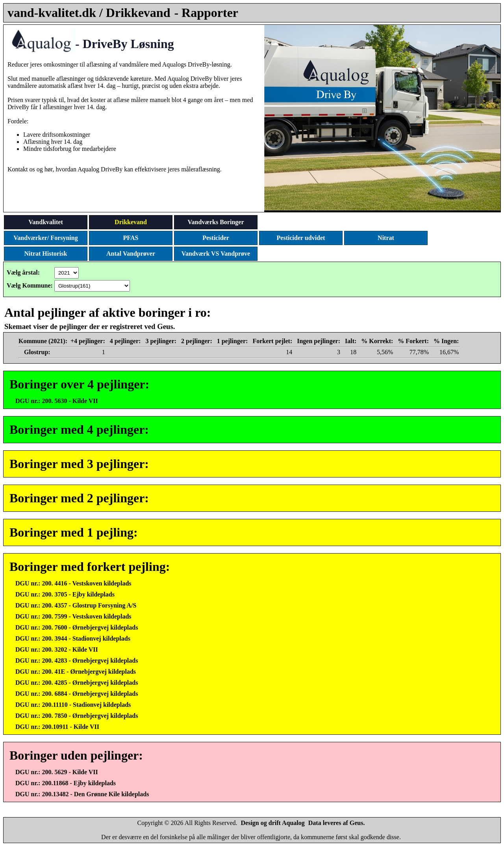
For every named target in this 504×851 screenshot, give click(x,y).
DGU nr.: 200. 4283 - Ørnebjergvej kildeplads (77, 661)
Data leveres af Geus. (337, 823)
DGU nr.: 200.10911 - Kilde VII (57, 727)
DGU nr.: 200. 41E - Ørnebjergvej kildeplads (76, 672)
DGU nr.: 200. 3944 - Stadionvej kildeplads (73, 638)
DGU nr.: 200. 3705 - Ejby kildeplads (65, 594)
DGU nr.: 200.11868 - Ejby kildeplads (66, 783)
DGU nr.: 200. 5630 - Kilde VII (57, 401)
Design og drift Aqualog (273, 823)
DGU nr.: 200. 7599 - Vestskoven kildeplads (73, 616)
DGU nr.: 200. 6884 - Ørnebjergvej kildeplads (77, 694)
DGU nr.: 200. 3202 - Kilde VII (57, 649)
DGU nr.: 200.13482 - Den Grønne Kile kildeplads (82, 794)
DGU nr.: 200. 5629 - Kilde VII (57, 772)
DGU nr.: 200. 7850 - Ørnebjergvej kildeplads (77, 716)
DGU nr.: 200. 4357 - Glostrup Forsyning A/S (76, 605)
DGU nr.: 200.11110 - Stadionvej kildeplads (73, 705)
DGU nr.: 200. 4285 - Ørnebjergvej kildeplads (77, 683)
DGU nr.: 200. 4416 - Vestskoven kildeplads (73, 583)
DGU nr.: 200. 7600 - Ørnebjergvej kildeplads (77, 627)
